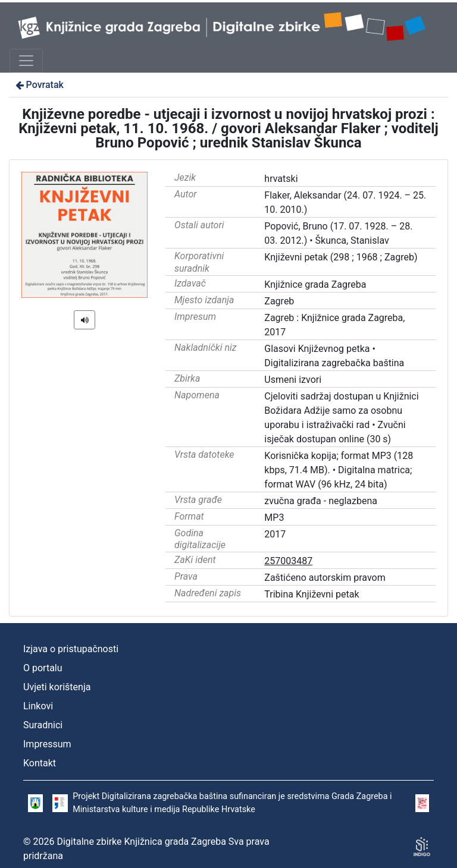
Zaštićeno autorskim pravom (325, 578)
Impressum (47, 744)
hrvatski (281, 179)
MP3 (274, 518)
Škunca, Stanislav (352, 240)
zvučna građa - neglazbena (321, 501)
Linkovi (38, 706)
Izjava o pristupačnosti (71, 649)
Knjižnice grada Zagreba (315, 284)
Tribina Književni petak (312, 594)
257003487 (288, 561)
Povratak (39, 85)
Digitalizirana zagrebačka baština (334, 363)
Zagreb (279, 301)
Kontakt (40, 763)
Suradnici (43, 725)
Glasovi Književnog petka (317, 349)
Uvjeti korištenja (57, 687)
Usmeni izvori (293, 380)
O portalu (43, 668)
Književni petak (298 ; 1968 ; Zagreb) (341, 257)
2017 (275, 534)
